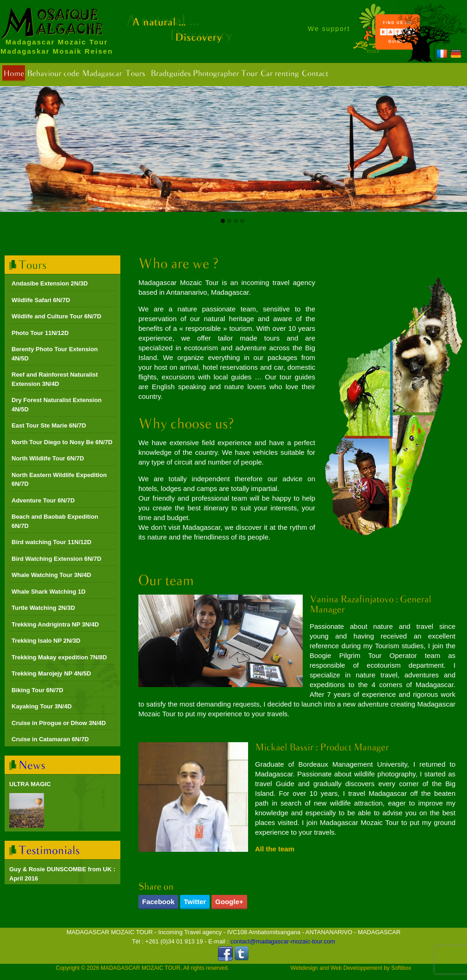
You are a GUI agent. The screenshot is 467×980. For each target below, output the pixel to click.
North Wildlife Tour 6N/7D (48, 458)
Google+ (229, 902)
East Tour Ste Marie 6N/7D (49, 425)
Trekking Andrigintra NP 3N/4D (55, 624)
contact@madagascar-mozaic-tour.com (283, 941)
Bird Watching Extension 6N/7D (56, 559)
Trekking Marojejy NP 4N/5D (51, 673)
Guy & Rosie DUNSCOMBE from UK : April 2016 (62, 874)
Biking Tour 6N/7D (37, 690)
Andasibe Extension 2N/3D (50, 283)
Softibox (401, 968)
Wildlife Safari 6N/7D (41, 300)
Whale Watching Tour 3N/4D (51, 575)
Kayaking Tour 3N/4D (42, 706)
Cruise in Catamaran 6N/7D (50, 739)
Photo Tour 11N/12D (40, 333)
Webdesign (304, 968)
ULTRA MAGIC (30, 784)
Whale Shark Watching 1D (49, 592)
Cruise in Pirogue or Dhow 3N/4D (59, 723)
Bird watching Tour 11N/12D (51, 542)
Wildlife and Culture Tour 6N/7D (56, 316)
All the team (275, 849)
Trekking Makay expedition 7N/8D (59, 657)
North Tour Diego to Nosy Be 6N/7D (62, 442)
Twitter (195, 902)
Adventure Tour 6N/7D (43, 500)
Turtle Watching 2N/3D (43, 608)
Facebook (158, 902)
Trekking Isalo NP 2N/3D (46, 641)
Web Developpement (356, 968)
